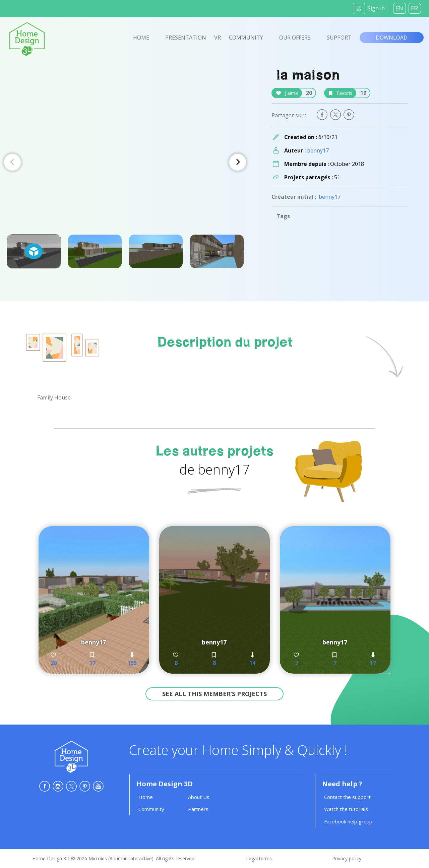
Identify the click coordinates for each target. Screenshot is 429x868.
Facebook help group (348, 821)
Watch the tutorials (346, 809)
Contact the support (347, 797)
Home (141, 38)
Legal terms (259, 858)
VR (218, 38)
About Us (199, 797)
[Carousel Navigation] (125, 162)
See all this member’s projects (214, 694)
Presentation (186, 38)
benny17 (318, 150)
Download (392, 38)
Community (246, 38)
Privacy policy (347, 858)
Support (339, 38)
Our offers (295, 38)
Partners (198, 809)
